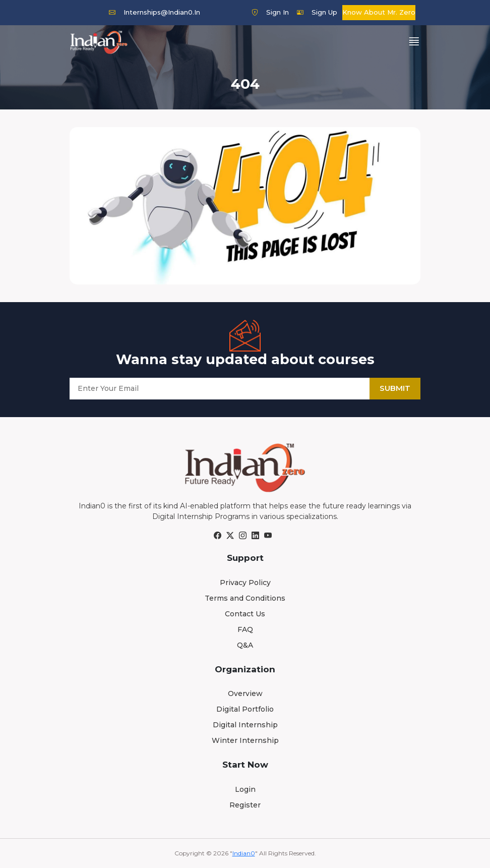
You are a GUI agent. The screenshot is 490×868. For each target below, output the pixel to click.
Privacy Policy (245, 583)
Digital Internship (245, 725)
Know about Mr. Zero (379, 12)
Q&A (245, 645)
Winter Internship (245, 740)
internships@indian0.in (155, 12)
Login (245, 789)
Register (245, 805)
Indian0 (244, 853)
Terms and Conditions (245, 598)
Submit (395, 388)
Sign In (270, 12)
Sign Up (317, 12)
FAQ (245, 629)
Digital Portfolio (245, 709)
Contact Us (245, 614)
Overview (245, 693)
